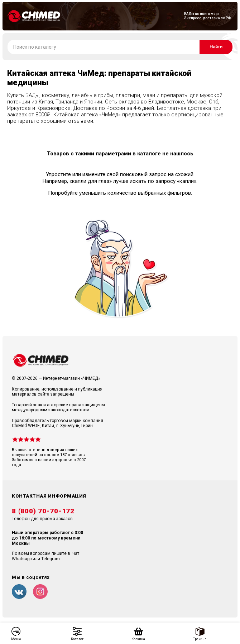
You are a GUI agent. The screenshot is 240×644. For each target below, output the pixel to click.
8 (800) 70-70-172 (43, 511)
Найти (216, 47)
